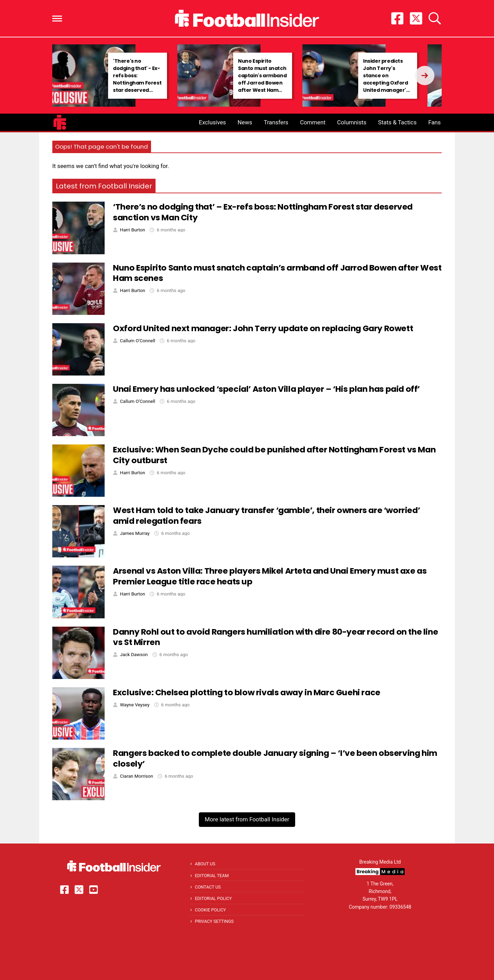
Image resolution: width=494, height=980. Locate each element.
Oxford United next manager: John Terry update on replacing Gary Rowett (263, 328)
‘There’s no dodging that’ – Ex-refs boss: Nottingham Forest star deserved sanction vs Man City (263, 212)
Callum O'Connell (138, 341)
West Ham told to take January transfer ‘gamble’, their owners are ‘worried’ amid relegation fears (266, 515)
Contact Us (208, 887)
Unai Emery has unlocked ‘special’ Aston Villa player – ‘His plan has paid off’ (266, 389)
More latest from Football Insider (247, 819)
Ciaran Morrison (136, 776)
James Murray (135, 533)
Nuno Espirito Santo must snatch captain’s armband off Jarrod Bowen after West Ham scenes (277, 273)
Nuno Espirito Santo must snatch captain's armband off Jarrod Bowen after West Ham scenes (262, 79)
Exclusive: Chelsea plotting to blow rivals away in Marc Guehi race (247, 692)
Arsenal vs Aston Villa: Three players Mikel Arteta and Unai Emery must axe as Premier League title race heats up (270, 576)
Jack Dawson (134, 655)
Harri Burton (133, 230)
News (245, 122)
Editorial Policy (213, 898)
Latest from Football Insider (104, 186)
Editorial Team (212, 876)
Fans (434, 122)
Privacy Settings (214, 921)
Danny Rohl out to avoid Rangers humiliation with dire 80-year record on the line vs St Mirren (275, 637)
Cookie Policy (210, 910)
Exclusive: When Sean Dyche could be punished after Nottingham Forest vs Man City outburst (274, 455)
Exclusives (212, 122)
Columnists (352, 122)
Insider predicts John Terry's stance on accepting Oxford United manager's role (386, 79)
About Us (205, 864)
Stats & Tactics (397, 122)
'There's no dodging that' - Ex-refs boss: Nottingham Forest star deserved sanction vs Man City (137, 83)
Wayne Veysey (135, 705)
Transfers (276, 122)
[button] (57, 19)
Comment (313, 122)
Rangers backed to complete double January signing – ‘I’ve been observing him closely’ (275, 758)
